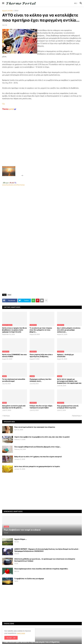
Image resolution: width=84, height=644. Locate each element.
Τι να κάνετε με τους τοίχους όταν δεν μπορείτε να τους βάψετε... (41, 330)
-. (10, 183)
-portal (9, 109)
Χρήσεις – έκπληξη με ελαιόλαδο (65, 355)
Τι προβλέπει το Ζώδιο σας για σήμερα (29, 579)
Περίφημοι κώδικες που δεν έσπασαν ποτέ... (41, 380)
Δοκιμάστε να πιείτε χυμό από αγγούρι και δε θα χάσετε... (14, 407)
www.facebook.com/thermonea (42, 214)
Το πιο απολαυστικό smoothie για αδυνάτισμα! (14, 380)
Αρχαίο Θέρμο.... (21, 539)
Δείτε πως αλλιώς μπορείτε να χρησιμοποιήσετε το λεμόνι (37, 466)
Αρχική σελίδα (7, 11)
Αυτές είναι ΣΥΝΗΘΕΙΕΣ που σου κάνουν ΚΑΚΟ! (14, 355)
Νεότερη (7, 416)
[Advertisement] (40, 143)
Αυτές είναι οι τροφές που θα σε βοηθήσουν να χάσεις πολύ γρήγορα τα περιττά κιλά (14, 330)
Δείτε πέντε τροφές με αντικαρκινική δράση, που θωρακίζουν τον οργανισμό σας (69, 381)
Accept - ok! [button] (11, 638)
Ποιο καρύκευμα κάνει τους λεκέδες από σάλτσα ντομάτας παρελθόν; (41, 569)
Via (3, 104)
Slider (16, 11)
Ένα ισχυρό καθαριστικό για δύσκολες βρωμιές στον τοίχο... (38, 447)
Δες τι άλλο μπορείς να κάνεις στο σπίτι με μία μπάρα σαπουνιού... (69, 330)
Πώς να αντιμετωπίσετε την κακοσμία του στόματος (35, 427)
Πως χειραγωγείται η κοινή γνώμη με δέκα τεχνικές (68, 407)
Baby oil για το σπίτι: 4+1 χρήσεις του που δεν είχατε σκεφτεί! (38, 457)
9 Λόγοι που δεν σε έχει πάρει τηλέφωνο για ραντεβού (41, 407)
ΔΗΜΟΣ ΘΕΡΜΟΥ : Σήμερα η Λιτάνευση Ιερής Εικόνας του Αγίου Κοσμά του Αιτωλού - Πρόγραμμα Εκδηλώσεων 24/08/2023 (47, 550)
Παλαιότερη (76, 416)
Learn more (21, 633)
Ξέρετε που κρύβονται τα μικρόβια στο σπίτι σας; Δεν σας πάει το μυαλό (42, 437)
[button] (3, 3)
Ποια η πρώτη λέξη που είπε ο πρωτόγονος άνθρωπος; (41, 355)
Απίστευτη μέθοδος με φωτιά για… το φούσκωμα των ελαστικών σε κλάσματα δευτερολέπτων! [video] (45, 560)
